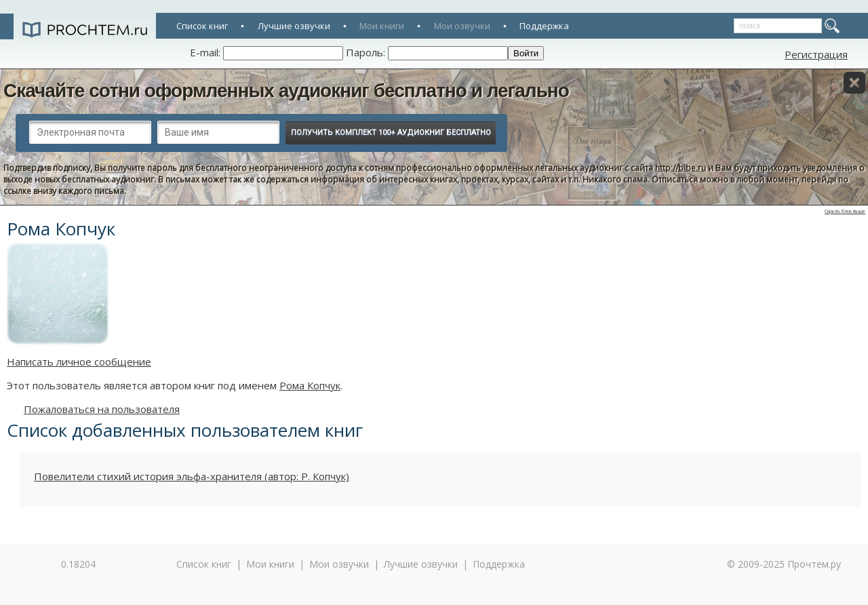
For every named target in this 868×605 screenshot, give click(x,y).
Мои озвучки (462, 26)
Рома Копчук (310, 385)
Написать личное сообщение (79, 362)
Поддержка (544, 26)
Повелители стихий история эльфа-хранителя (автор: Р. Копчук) (192, 476)
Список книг (202, 26)
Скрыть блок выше (845, 211)
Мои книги (382, 26)
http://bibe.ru (680, 168)
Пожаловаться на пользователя (102, 409)
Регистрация (816, 54)
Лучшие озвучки (294, 26)
